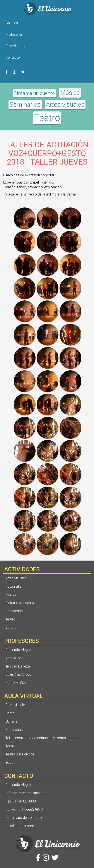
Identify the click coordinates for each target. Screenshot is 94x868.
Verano (11, 628)
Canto (10, 713)
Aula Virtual (15, 46)
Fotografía (14, 586)
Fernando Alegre (18, 650)
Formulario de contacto (24, 818)
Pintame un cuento (34, 93)
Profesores (14, 35)
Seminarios (25, 104)
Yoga (9, 763)
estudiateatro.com (20, 826)
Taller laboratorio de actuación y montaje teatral (42, 738)
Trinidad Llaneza (18, 666)
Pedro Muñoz (16, 683)
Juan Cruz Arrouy (18, 674)
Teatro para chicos (20, 754)
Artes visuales (65, 104)
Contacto (13, 57)
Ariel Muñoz (14, 658)
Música (70, 93)
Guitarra (11, 721)
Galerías (12, 23)
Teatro (47, 118)
